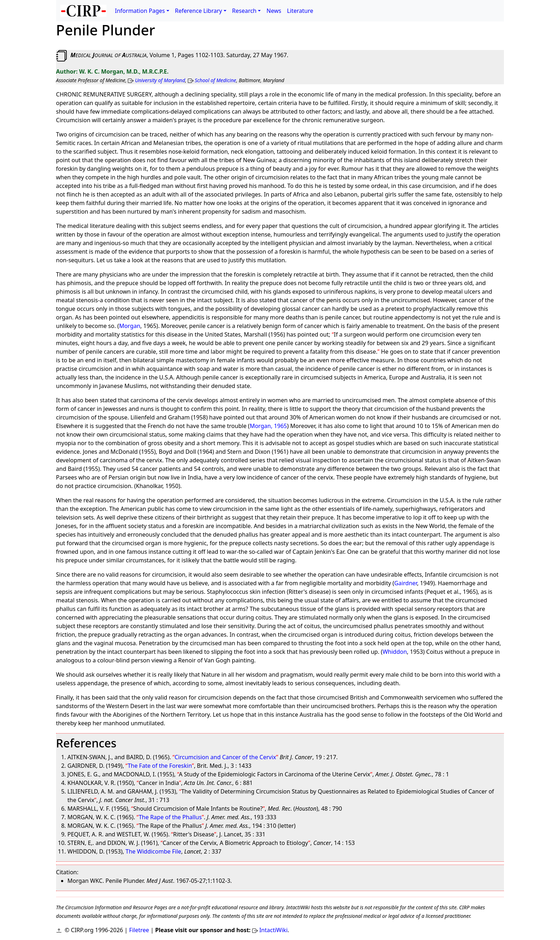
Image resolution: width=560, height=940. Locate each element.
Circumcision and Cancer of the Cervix (225, 757)
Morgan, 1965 (268, 426)
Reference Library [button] (199, 11)
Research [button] (244, 11)
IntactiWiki (273, 930)
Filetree (139, 930)
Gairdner (406, 583)
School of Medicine (215, 80)
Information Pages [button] (140, 11)
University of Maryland (160, 80)
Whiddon (395, 652)
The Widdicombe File (154, 851)
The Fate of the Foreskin (160, 766)
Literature (300, 11)
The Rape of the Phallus (170, 817)
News (274, 11)
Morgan (129, 326)
